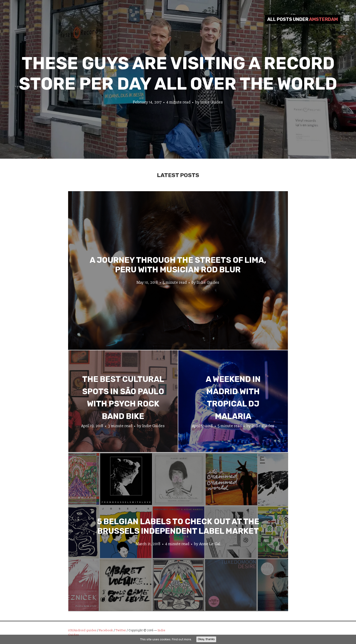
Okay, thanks (206, 639)
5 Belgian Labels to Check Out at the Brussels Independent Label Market (178, 526)
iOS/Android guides (82, 630)
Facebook (106, 630)
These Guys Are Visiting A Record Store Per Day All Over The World (178, 74)
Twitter (121, 630)
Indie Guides (212, 102)
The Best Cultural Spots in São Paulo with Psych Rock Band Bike (123, 398)
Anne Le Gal (210, 544)
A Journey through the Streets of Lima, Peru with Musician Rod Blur (178, 265)
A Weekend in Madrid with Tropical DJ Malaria (233, 398)
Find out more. (182, 639)
